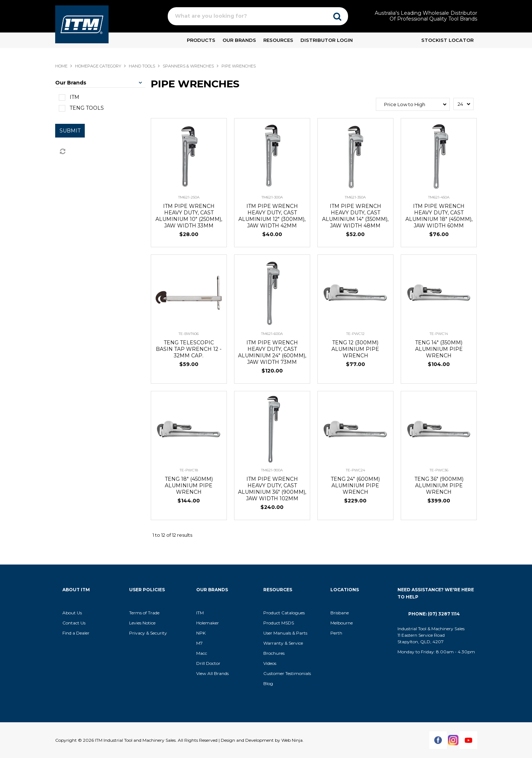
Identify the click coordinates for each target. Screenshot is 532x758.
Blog (268, 683)
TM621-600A (272, 334)
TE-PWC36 (439, 470)
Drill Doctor (208, 663)
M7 (199, 643)
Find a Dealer (76, 633)
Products (201, 40)
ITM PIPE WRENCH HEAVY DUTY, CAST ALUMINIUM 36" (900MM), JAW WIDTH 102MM (272, 489)
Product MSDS (279, 623)
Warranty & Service (283, 643)
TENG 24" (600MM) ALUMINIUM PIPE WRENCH (355, 485)
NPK (201, 633)
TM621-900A (272, 470)
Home (61, 66)
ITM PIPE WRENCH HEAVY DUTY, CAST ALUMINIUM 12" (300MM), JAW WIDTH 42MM (272, 216)
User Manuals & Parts (285, 633)
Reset (62, 152)
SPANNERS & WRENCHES (188, 66)
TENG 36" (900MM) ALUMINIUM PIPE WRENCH (439, 485)
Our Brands (239, 40)
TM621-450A (439, 197)
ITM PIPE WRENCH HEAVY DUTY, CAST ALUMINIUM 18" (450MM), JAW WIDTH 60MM (439, 216)
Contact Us (74, 623)
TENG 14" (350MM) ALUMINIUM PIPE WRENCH (439, 349)
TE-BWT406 (189, 334)
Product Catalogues (284, 613)
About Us (72, 613)
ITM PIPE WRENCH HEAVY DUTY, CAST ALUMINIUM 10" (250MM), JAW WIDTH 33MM (189, 216)
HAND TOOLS (142, 66)
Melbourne (342, 623)
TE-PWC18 (189, 470)
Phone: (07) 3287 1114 (434, 614)
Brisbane (340, 613)
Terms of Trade (144, 613)
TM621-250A (189, 197)
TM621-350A (355, 197)
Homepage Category (98, 66)
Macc (202, 653)
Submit (70, 131)
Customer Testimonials (287, 673)
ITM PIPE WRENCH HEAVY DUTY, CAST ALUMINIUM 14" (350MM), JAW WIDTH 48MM (355, 216)
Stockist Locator (447, 40)
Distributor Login (327, 40)
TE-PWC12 (355, 334)
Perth (336, 633)
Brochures (274, 653)
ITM (200, 613)
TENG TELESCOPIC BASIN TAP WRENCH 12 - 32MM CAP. (189, 349)
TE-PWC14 (439, 334)
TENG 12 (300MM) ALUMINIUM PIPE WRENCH (355, 349)
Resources (278, 40)
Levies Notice (142, 623)
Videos (270, 663)
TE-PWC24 (355, 470)
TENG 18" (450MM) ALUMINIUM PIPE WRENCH (189, 485)
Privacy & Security (149, 633)
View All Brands (212, 673)
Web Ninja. (293, 740)
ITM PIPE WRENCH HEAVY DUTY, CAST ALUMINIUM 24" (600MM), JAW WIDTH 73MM (272, 352)
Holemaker (208, 623)
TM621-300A (272, 197)
